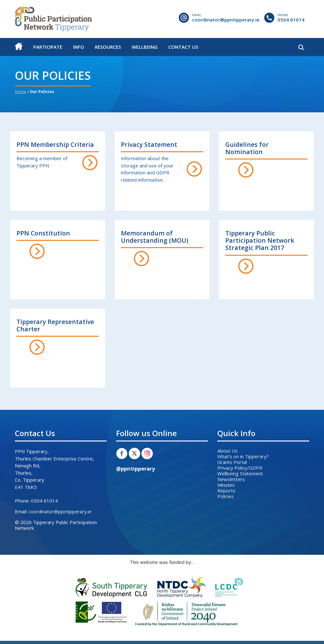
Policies (226, 496)
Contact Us (183, 47)
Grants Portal (232, 462)
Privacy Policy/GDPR (240, 468)
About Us (227, 451)
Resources (108, 47)
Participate (48, 47)
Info (79, 47)
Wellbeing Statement (240, 473)
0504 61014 (291, 20)
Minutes (226, 485)
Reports (226, 491)
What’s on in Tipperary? (243, 456)
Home (20, 92)
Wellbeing (145, 47)
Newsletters (231, 479)
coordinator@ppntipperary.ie (226, 20)
